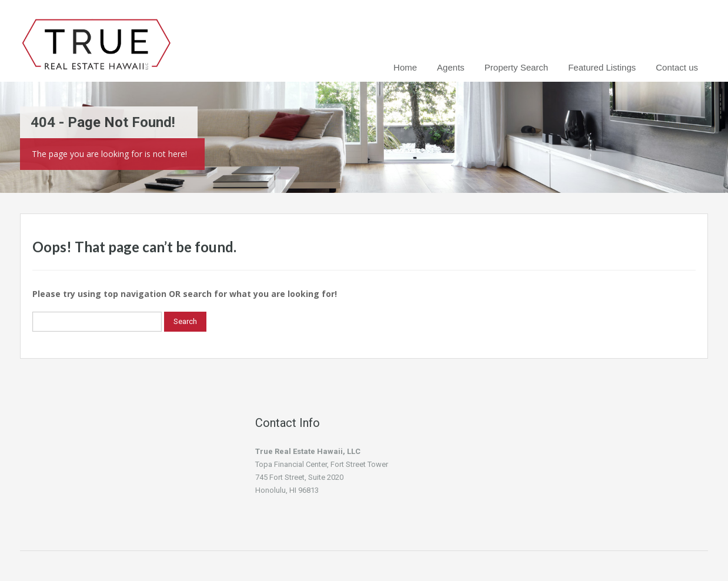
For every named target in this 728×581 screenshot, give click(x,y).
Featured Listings (602, 67)
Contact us (677, 67)
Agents (451, 67)
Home (405, 67)
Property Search (516, 67)
